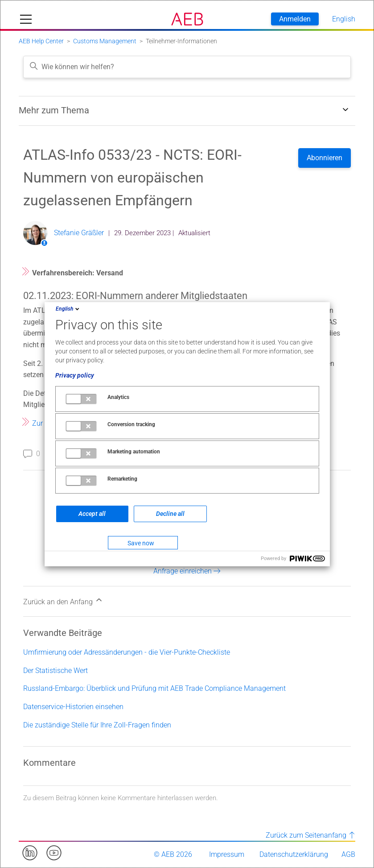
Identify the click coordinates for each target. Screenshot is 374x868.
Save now (141, 543)
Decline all (170, 514)
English (68, 309)
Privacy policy (75, 375)
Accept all (92, 514)
